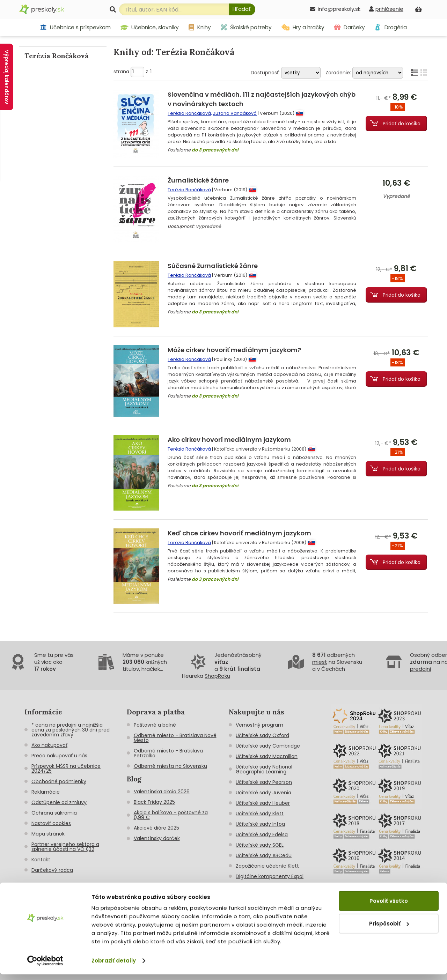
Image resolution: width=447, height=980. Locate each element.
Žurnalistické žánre (198, 180)
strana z (133, 72)
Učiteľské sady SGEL (260, 845)
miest (320, 662)
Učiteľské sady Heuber (263, 803)
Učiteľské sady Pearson (264, 782)
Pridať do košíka (402, 124)
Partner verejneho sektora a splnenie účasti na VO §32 (65, 847)
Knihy (200, 27)
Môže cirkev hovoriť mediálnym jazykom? (234, 350)
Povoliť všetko (389, 907)
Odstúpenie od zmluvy (59, 802)
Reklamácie (46, 792)
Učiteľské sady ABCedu (264, 855)
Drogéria (391, 27)
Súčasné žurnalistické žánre (213, 266)
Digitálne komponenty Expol (270, 876)
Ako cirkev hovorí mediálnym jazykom (229, 440)
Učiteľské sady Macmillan (267, 756)
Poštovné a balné (155, 725)
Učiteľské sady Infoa (260, 824)
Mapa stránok (48, 834)
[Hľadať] (242, 9)
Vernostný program (259, 725)
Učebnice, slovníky (150, 27)
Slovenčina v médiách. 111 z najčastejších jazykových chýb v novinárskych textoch (262, 99)
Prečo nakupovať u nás (59, 756)
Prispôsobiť (389, 929)
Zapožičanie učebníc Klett (267, 866)
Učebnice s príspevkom (75, 27)
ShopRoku (217, 676)
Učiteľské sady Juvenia (263, 793)
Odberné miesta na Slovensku (170, 766)
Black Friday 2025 (154, 802)
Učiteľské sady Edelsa (262, 834)
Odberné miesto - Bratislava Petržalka (168, 753)
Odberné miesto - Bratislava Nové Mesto (175, 738)
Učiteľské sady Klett (260, 814)
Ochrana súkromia (54, 813)
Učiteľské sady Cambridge (268, 746)
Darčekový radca (52, 870)
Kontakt (41, 860)
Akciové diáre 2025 (156, 828)
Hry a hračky (303, 27)
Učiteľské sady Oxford (262, 735)
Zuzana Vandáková (235, 113)
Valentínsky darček (157, 838)
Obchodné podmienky (59, 781)
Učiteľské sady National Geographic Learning (264, 769)
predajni (420, 669)
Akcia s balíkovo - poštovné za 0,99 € (171, 815)
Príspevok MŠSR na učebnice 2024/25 (66, 769)
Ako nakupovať (49, 745)
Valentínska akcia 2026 (162, 792)
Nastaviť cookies (51, 823)
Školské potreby (246, 27)
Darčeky (350, 27)
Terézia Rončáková (189, 113)
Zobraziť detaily (114, 966)
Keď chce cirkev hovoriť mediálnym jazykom (239, 533)
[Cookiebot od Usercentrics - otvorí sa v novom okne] (45, 966)
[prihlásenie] (386, 9)
